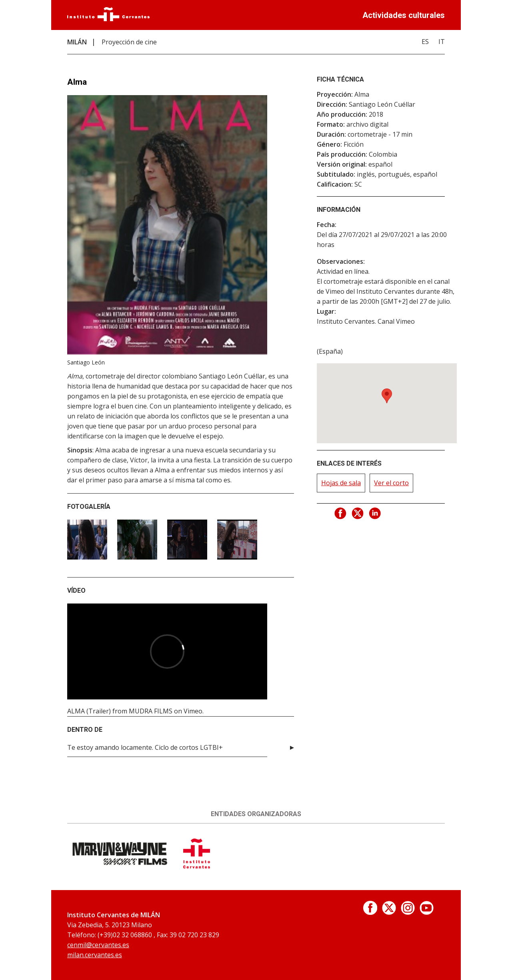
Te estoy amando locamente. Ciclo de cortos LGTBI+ (145, 747)
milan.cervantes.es (95, 955)
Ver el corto (391, 483)
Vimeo (193, 711)
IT (442, 42)
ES (425, 42)
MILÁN (77, 42)
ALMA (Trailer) (89, 711)
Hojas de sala (341, 483)
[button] (387, 396)
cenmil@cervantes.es (98, 945)
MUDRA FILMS (151, 711)
